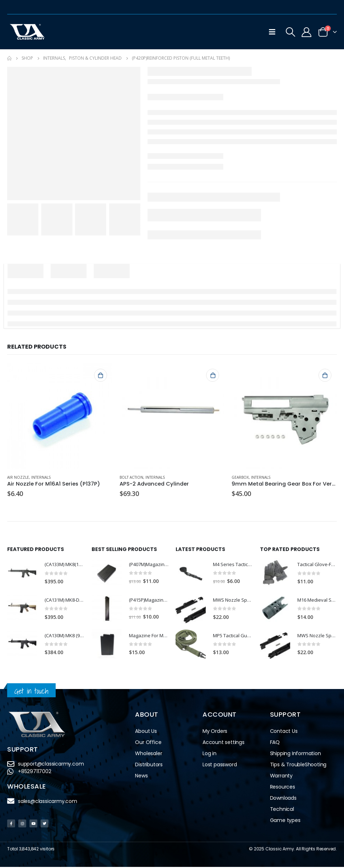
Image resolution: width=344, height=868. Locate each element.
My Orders (215, 732)
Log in (210, 754)
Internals (41, 477)
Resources (283, 788)
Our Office (148, 743)
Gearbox (240, 477)
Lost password (220, 766)
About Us (146, 732)
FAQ (275, 743)
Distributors (149, 766)
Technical (282, 810)
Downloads (283, 799)
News (141, 777)
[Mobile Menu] (272, 32)
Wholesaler (148, 754)
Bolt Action (131, 477)
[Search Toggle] (290, 32)
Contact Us (284, 732)
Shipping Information (296, 754)
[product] (60, 416)
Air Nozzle (18, 477)
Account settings (224, 743)
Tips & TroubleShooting (298, 766)
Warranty (281, 777)
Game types (285, 821)
